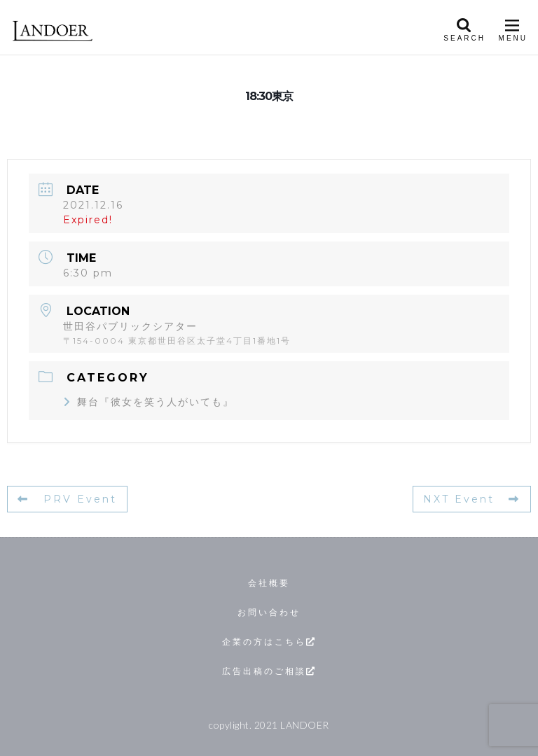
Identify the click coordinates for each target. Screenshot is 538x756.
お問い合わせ (269, 612)
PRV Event (67, 499)
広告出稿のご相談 (269, 671)
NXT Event (472, 499)
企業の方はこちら (269, 642)
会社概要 (269, 583)
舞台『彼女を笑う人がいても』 (149, 402)
